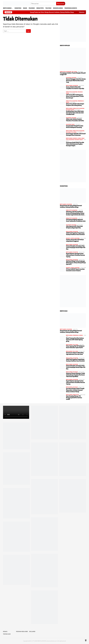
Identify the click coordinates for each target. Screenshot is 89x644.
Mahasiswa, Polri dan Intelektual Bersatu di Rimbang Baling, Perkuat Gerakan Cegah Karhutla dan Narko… (76, 213)
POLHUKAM (74, 78)
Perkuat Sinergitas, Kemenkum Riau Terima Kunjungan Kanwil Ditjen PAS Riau (76, 248)
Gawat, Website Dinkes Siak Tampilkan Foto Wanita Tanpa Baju (75, 88)
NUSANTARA (69, 72)
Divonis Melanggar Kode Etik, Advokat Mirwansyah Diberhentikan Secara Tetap (76, 81)
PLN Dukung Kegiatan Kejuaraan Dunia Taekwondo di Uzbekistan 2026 (76, 220)
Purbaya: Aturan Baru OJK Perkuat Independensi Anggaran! (75, 241)
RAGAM (67, 93)
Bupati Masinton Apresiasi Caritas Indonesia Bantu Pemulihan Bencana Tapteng (75, 255)
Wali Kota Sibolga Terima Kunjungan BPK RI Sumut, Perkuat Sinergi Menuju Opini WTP (76, 263)
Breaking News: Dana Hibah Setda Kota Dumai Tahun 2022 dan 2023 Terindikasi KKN (75, 113)
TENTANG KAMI (7, 634)
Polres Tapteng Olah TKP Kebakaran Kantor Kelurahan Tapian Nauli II (75, 347)
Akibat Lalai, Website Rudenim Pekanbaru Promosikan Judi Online (75, 120)
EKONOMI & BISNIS (77, 138)
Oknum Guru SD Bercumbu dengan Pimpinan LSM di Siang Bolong (75, 105)
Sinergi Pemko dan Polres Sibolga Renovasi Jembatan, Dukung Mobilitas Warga (58, 12)
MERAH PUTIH (63, 72)
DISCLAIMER (32, 632)
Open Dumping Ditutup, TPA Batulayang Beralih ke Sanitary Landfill (74, 398)
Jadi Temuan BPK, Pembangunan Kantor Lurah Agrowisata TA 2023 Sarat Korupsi (75, 96)
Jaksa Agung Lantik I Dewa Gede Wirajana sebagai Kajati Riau (74, 227)
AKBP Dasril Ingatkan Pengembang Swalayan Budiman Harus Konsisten (75, 234)
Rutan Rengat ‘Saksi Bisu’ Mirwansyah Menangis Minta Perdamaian (76, 135)
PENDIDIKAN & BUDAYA (78, 335)
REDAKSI (5, 632)
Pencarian (61, 4)
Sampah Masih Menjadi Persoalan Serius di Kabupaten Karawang (75, 127)
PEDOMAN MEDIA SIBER (22, 632)
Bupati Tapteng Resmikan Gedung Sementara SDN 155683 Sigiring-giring (75, 340)
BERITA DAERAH (69, 85)
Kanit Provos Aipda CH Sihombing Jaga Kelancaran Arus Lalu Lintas (75, 354)
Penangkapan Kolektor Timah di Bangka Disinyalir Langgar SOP (73, 74)
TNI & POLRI (74, 72)
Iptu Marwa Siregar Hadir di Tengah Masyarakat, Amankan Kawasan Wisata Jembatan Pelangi (75, 390)
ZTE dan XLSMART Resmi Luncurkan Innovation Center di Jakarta (75, 270)
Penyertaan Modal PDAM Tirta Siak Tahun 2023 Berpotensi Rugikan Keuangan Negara (75, 144)
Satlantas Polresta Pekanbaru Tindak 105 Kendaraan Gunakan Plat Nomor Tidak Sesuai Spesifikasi (75, 375)
